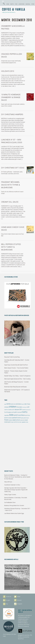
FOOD (16, 4)
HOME (8, 4)
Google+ (8, 600)
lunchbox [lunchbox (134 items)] (21, 415)
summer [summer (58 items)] (16, 422)
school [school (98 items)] (18, 420)
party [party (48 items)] (22, 418)
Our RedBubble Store (10, 502)
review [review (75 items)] (10, 420)
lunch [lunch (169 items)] (16, 415)
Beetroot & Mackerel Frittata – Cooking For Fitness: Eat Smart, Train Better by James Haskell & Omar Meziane (17, 477)
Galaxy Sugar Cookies (10, 495)
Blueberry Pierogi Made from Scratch (14, 506)
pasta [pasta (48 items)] (25, 418)
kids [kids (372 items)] (11, 415)
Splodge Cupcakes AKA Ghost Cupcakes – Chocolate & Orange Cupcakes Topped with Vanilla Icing (16, 490)
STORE (33, 4)
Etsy (7, 604)
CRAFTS (12, 4)
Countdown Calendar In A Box (12, 485)
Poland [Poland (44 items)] (27, 418)
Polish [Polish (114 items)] (6, 420)
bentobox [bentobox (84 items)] (19, 404)
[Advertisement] (17, 447)
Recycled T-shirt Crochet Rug (12, 357)
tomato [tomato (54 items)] (20, 422)
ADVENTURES (21, 4)
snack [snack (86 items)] (26, 420)
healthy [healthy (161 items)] (25, 412)
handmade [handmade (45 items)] (19, 412)
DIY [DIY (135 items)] (21, 410)
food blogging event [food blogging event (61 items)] (9, 412)
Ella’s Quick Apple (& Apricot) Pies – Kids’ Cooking (17, 379)
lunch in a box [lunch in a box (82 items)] (8, 418)
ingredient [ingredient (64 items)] (7, 415)
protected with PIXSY (24, 625)
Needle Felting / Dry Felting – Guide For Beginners (17, 376)
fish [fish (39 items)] (30, 410)
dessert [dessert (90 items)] (17, 410)
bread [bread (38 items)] (23, 404)
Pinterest (19, 600)
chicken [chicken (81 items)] (6, 407)
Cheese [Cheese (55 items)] (28, 404)
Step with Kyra (8, 482)
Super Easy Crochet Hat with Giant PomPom (16, 365)
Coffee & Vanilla (13, 9)
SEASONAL (28, 4)
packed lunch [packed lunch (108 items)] (16, 418)
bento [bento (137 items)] (9, 404)
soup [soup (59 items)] (12, 422)
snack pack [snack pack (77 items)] (7, 422)
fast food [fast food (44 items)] (27, 410)
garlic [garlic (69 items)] (16, 412)
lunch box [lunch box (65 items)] (27, 415)
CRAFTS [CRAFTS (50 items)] (6, 410)
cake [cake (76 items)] (25, 404)
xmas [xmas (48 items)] (27, 422)
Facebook (8, 597)
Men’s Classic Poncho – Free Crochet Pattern (16, 368)
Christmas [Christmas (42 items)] (24, 407)
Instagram (19, 604)
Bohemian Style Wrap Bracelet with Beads (15, 387)
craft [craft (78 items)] (28, 407)
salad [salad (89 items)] (14, 420)
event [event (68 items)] (24, 410)
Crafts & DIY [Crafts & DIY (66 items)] (11, 410)
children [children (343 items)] (13, 407)
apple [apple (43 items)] (5, 404)
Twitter (19, 597)
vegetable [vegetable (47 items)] (24, 422)
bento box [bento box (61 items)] (13, 404)
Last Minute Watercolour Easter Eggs (14, 513)
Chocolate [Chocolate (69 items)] (19, 407)
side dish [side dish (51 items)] (22, 420)
